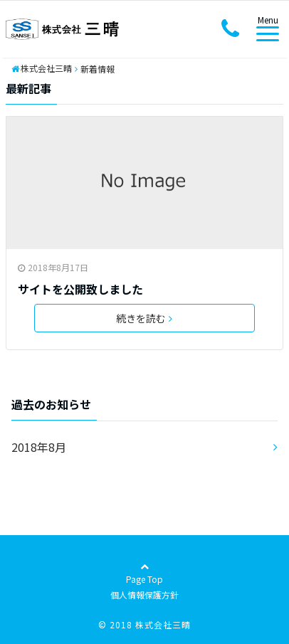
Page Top (144, 580)
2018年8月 (39, 447)
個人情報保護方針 (144, 595)
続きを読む (144, 318)
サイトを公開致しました (80, 289)
